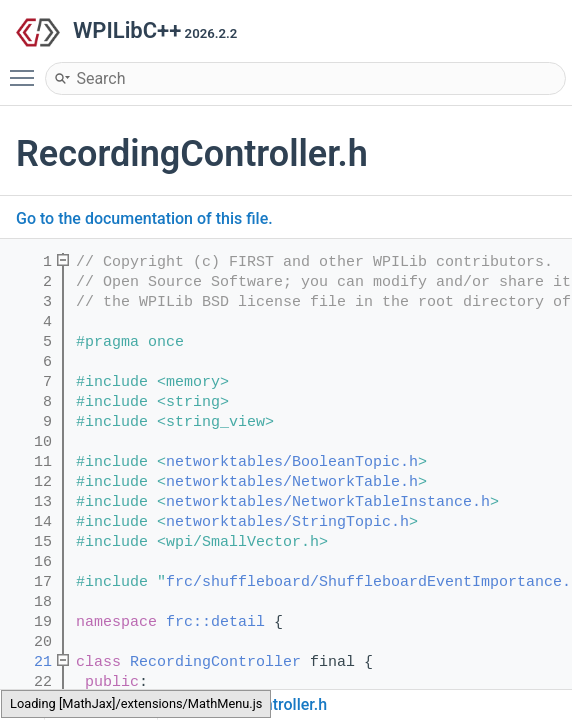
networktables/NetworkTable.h (292, 482)
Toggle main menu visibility (27, 69)
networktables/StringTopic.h (287, 522)
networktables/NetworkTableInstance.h (328, 502)
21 (29, 662)
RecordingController (215, 662)
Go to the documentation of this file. (144, 218)
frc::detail (215, 622)
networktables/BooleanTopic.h (292, 462)
